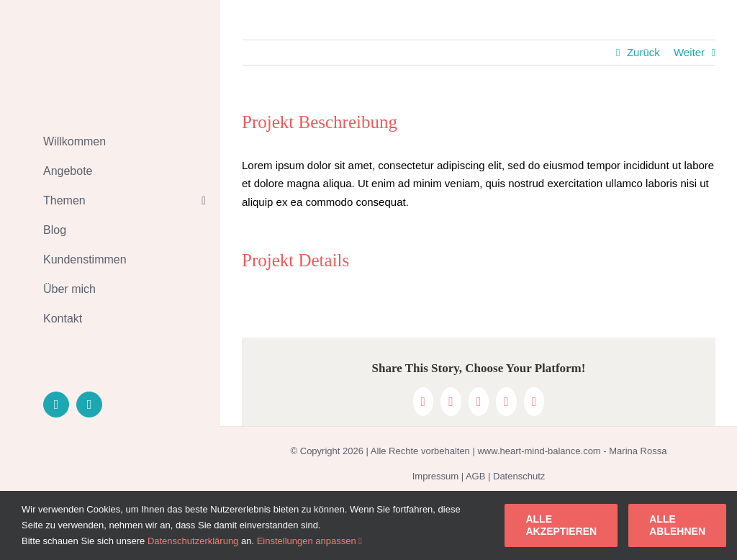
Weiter (689, 52)
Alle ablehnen (677, 525)
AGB (475, 476)
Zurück (643, 52)
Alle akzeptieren (561, 525)
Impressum (435, 476)
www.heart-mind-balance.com (539, 451)
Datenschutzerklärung (193, 541)
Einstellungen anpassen (309, 541)
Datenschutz (519, 476)
